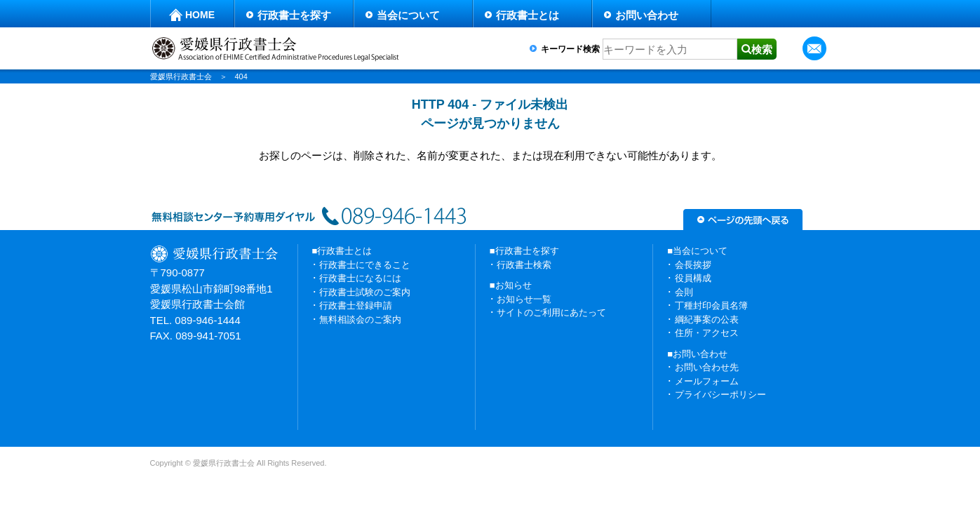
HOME (200, 15)
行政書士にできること (365, 265)
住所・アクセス (707, 333)
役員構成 (693, 278)
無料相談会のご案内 (360, 319)
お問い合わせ (647, 15)
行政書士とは (528, 15)
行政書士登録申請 (356, 305)
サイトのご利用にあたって (551, 312)
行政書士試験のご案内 (365, 292)
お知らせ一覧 (524, 299)
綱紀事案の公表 (707, 319)
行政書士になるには (360, 278)
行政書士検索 (524, 265)
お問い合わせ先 (707, 367)
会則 (684, 292)
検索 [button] (762, 49)
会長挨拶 (693, 265)
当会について (408, 15)
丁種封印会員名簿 (711, 305)
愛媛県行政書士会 (181, 76)
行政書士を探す (294, 15)
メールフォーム (707, 381)
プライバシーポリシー (720, 395)
